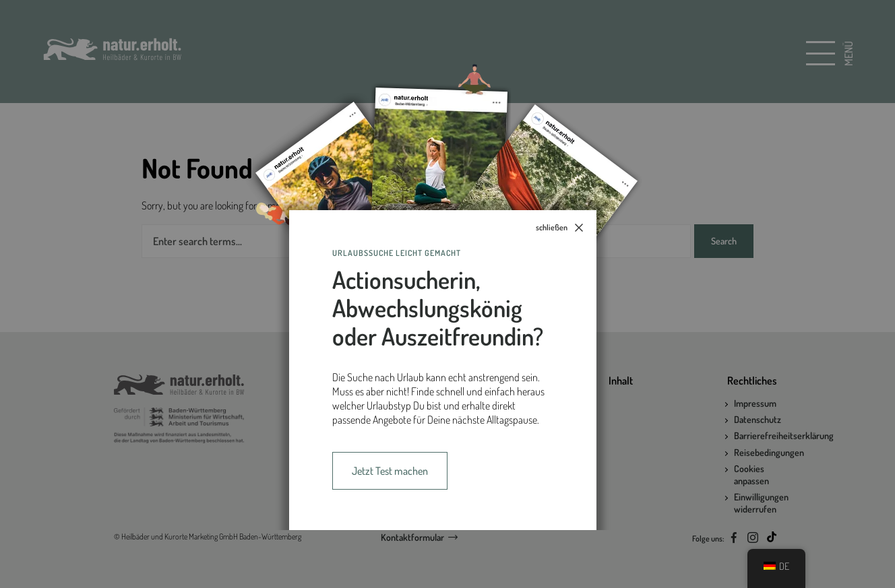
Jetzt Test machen (390, 471)
